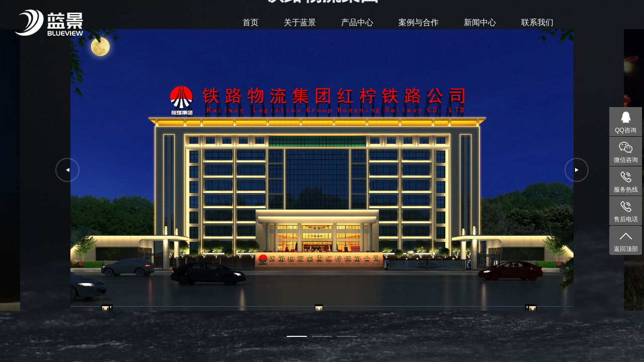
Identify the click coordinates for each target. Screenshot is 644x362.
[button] (297, 336)
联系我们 (537, 22)
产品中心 (357, 22)
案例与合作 (419, 22)
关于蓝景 (300, 22)
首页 (251, 22)
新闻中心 (480, 22)
